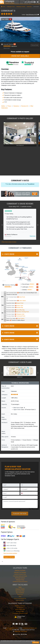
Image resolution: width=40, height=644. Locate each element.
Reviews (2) (25, 106)
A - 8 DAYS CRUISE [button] (20, 333)
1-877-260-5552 (11, 543)
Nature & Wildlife (20, 600)
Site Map (24, 634)
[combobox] (22, 493)
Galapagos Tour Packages (20, 572)
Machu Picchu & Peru (20, 610)
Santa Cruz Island (11, 318)
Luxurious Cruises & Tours (20, 574)
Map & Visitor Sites (20, 591)
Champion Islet (20, 314)
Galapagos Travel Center (21, 631)
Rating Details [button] (35, 45)
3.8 (17, 285)
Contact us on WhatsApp (12, 551)
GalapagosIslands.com (12, 628)
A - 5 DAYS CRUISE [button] (20, 326)
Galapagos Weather (20, 589)
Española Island (11, 303)
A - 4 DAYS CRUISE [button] (20, 254)
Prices (9, 106)
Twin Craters (20, 318)
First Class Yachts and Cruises (20, 576)
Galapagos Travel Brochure (20, 617)
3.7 (37, 287)
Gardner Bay (19, 307)
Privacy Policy (9, 630)
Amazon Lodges (20, 611)
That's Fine (36, 642)
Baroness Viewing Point (22, 312)
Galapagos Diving (20, 580)
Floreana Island (10, 310)
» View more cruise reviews (9, 242)
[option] (20, 224)
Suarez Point (19, 303)
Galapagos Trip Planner (20, 570)
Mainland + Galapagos (20, 606)
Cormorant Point (20, 316)
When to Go (20, 595)
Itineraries (16, 106)
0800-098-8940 (11, 546)
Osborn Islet (19, 306)
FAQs (20, 597)
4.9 (15, 44)
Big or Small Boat (20, 593)
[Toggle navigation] (30, 2)
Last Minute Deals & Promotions (20, 582)
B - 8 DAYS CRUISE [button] (20, 339)
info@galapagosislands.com (30, 628)
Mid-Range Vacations (20, 578)
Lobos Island (22, 301)
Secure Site (17, 634)
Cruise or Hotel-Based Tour (20, 598)
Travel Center (9, 2)
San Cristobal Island (12, 293)
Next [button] (38, 225)
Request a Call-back (9, 557)
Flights (20, 587)
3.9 (37, 290)
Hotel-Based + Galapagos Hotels (20, 613)
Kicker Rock (21, 297)
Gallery (3, 106)
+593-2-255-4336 (12, 548)
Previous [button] (2, 225)
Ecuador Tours (20, 608)
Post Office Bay (20, 310)
